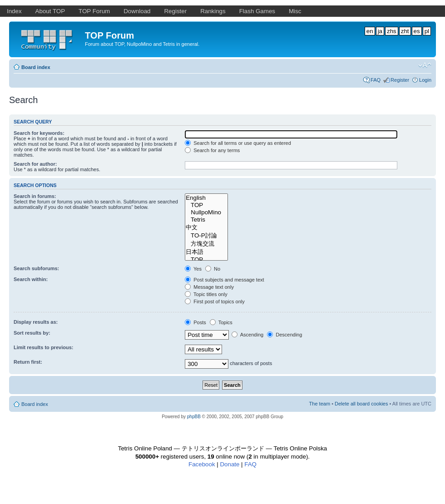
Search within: (31, 279)
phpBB (194, 417)
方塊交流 (206, 244)
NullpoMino (206, 212)
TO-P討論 (206, 236)
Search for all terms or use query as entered (238, 143)
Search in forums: (35, 196)
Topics (221, 322)
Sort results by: (32, 333)
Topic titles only (206, 294)
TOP (206, 205)
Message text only (209, 287)
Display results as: (36, 322)
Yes (193, 269)
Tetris (206, 220)
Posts (195, 322)
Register (400, 80)
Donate (230, 464)
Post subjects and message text (224, 280)
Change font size (425, 65)
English (206, 198)
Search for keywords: (39, 133)
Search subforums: (36, 268)
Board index (36, 67)
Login (425, 80)
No (213, 269)
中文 (206, 227)
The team (320, 404)
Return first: (28, 362)
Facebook (202, 464)
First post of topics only (215, 301)
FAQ (376, 80)
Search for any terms (212, 150)
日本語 (206, 252)
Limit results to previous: (43, 347)
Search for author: (35, 164)
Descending (284, 335)
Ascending (247, 335)
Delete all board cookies (361, 404)
